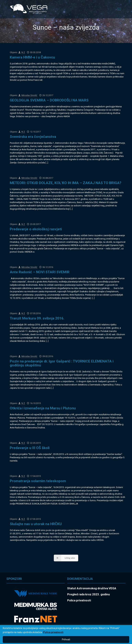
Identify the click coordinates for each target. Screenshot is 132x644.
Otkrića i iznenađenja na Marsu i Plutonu (43, 408)
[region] (66, 635)
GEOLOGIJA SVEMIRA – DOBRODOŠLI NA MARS (49, 100)
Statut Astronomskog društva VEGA (92, 588)
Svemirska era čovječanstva (33, 137)
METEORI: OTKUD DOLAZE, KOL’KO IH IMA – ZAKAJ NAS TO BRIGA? (66, 183)
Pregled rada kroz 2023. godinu (89, 594)
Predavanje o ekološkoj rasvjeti (36, 229)
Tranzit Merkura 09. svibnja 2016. (37, 318)
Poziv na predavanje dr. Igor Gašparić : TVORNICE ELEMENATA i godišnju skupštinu (62, 363)
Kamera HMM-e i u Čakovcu (32, 57)
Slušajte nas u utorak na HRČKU (36, 524)
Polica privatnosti (53, 632)
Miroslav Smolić (29, 95)
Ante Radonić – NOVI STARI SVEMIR (40, 272)
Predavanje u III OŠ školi (30, 448)
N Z (23, 52)
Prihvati (66, 640)
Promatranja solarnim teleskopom (38, 481)
